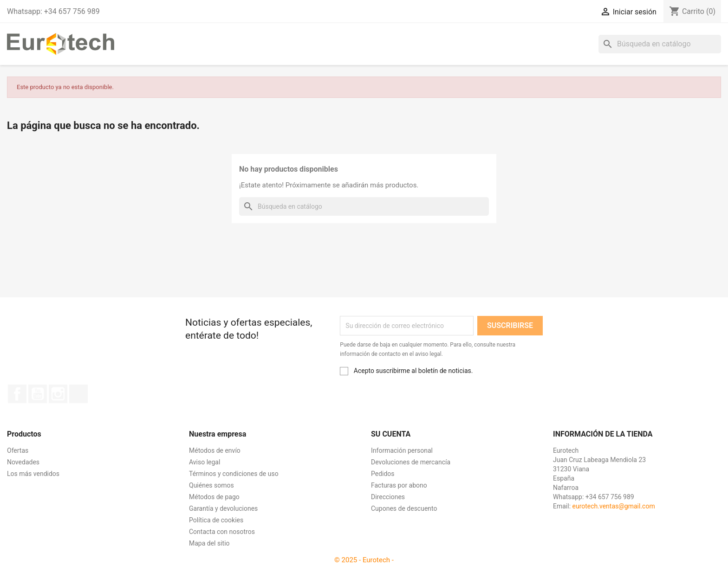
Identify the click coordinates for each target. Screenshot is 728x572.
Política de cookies (216, 520)
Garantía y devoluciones (223, 508)
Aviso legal (205, 462)
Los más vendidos (33, 474)
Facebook (17, 394)
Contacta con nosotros (222, 532)
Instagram (58, 394)
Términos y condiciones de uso (234, 474)
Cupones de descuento (404, 508)
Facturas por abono (399, 485)
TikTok (78, 394)
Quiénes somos (211, 485)
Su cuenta (391, 434)
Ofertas (18, 450)
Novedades (23, 462)
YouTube (38, 394)
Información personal (402, 450)
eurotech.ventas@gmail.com (614, 506)
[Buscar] (660, 44)
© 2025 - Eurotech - (364, 560)
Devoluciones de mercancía (411, 462)
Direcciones (388, 497)
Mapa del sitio (209, 543)
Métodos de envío (215, 450)
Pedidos (383, 474)
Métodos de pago (214, 497)
